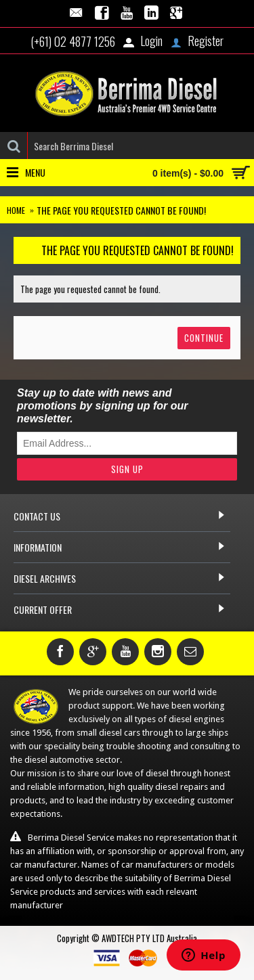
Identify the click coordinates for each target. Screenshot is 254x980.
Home (16, 210)
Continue (204, 338)
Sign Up (127, 469)
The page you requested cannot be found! (121, 210)
